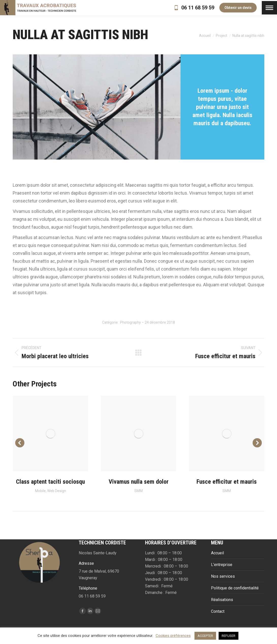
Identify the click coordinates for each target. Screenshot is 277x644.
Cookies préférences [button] (173, 636)
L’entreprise (222, 565)
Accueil (217, 553)
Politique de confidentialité (235, 588)
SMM (138, 491)
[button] (20, 443)
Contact (218, 611)
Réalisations (222, 600)
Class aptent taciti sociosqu (50, 482)
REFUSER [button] (229, 636)
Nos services (223, 576)
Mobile (40, 491)
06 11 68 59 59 (194, 8)
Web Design (57, 491)
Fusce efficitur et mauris (227, 482)
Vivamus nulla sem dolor (139, 482)
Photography (131, 322)
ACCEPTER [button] (205, 636)
